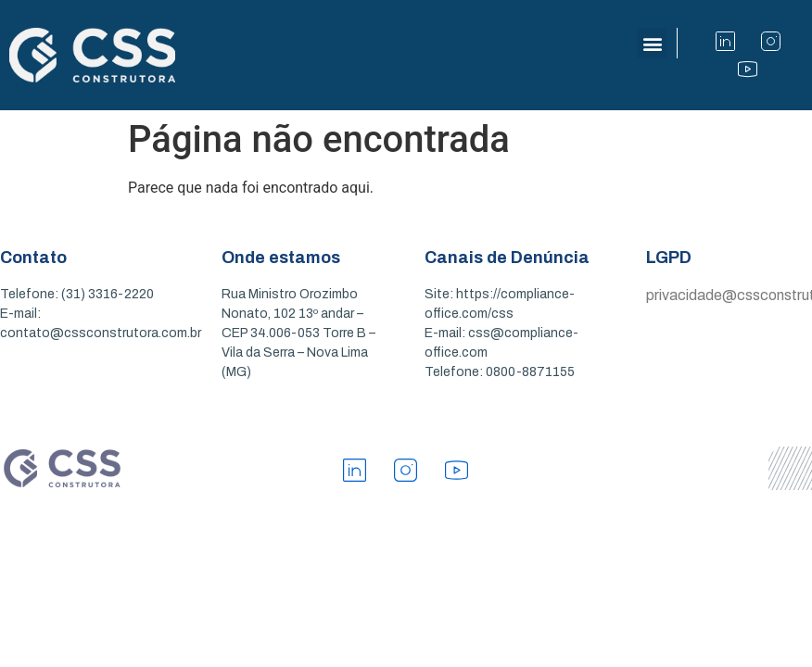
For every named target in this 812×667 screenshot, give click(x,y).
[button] (652, 43)
